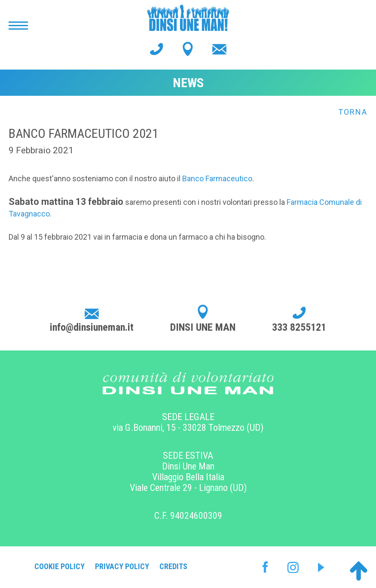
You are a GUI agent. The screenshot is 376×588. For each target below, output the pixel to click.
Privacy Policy (122, 566)
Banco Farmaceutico (217, 178)
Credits (173, 566)
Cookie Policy (60, 566)
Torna (353, 112)
